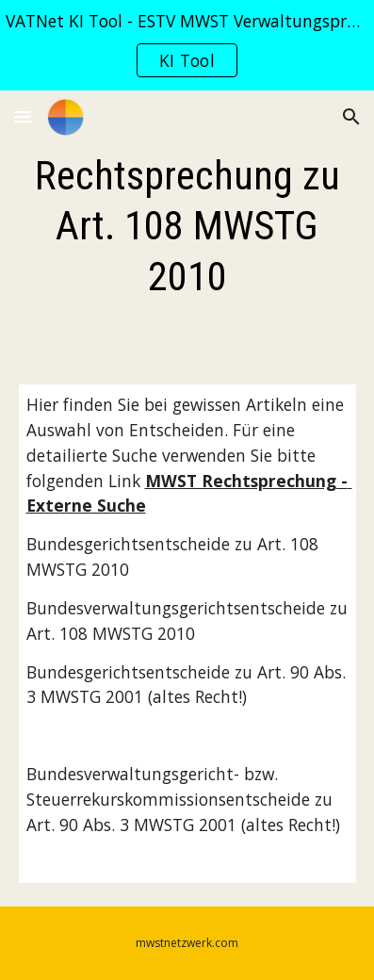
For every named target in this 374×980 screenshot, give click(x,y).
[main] (187, 226)
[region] (187, 45)
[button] (23, 116)
